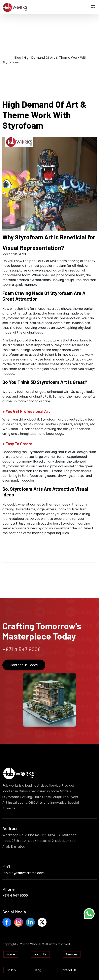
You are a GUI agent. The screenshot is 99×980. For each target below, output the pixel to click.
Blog (38, 970)
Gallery (11, 970)
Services (72, 954)
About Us (40, 954)
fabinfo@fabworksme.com (23, 873)
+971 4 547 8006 (15, 895)
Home (7, 58)
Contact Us (68, 970)
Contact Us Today (24, 665)
